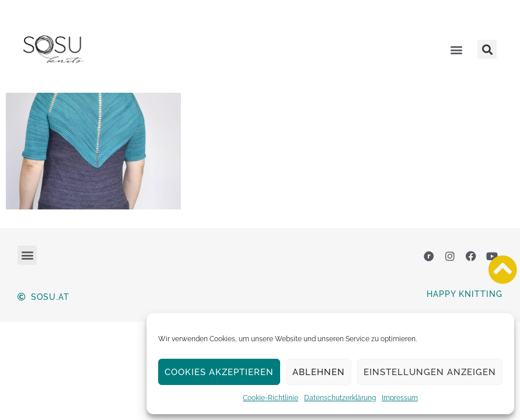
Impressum (400, 398)
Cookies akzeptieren (219, 372)
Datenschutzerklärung (340, 398)
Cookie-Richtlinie (271, 398)
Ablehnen (319, 372)
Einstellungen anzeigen (430, 372)
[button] (456, 49)
